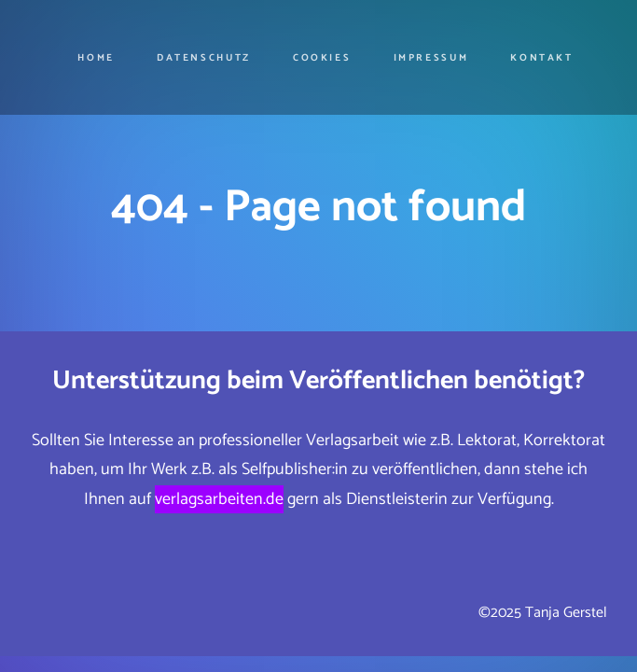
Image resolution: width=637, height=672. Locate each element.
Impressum (431, 58)
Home (96, 58)
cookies (322, 58)
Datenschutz (204, 58)
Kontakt (541, 58)
